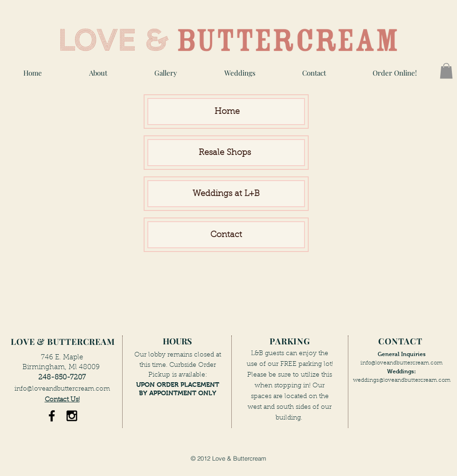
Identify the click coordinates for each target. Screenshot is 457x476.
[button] (166, 73)
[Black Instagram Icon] (72, 416)
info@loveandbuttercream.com (62, 389)
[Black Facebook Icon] (52, 416)
